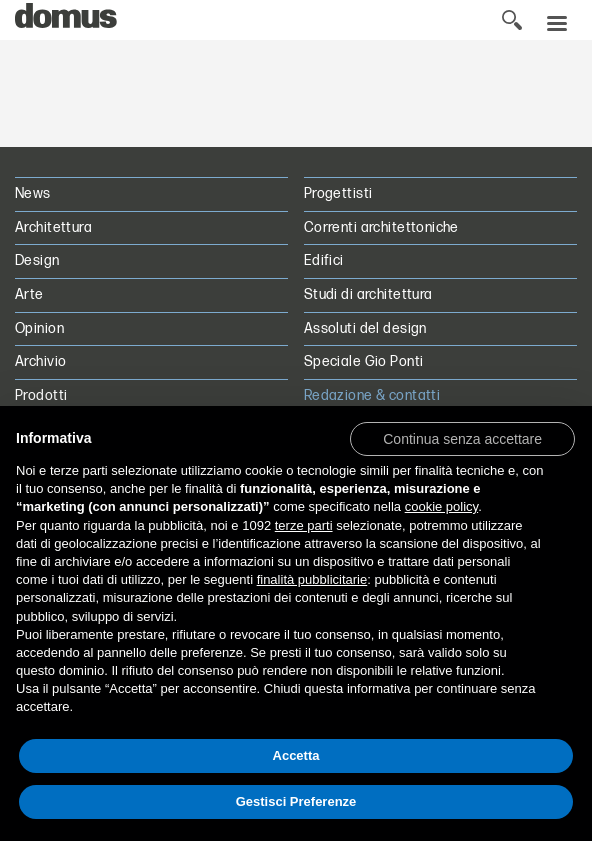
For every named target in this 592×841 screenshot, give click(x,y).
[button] (462, 438)
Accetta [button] (296, 755)
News (33, 193)
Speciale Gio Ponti (364, 361)
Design (37, 260)
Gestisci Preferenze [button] (296, 801)
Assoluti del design (365, 328)
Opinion (39, 328)
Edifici (324, 260)
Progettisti (338, 193)
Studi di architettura (368, 294)
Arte (29, 294)
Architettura (53, 227)
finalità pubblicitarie (312, 579)
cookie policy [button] (441, 506)
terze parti (304, 525)
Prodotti (41, 395)
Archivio (40, 361)
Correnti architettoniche (381, 227)
